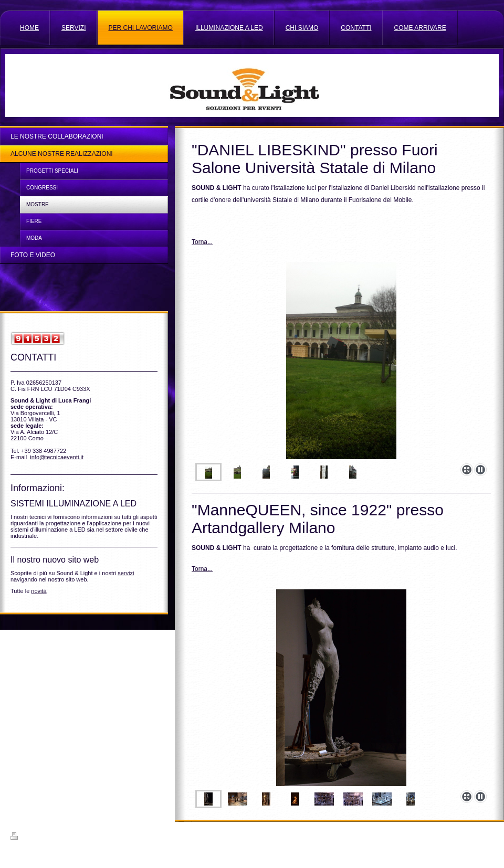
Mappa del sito (65, 838)
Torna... (202, 242)
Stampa (27, 838)
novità (39, 591)
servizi (126, 573)
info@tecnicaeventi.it (57, 457)
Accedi (485, 836)
